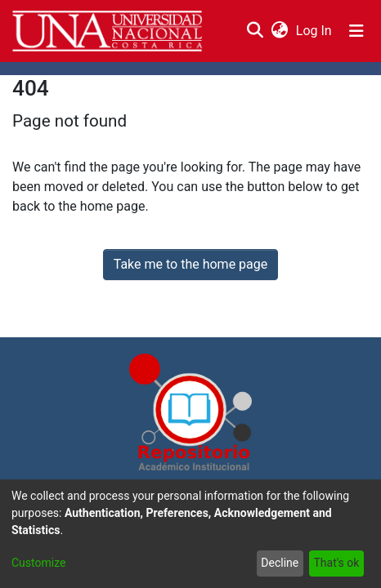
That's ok (336, 563)
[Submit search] (255, 31)
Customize (38, 563)
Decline (280, 563)
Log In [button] (315, 31)
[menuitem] (279, 31)
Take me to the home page (191, 264)
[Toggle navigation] (356, 31)
